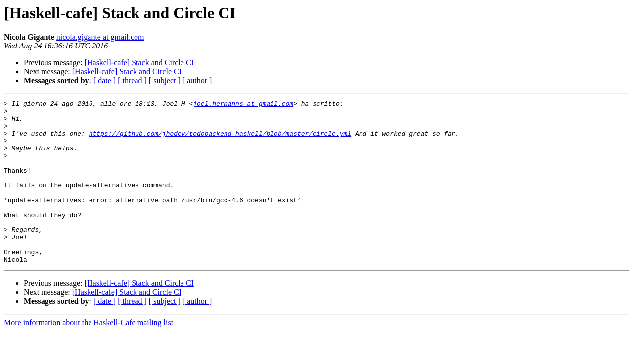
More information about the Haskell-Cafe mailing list (89, 355)
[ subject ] (165, 80)
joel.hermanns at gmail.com (243, 105)
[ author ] (197, 80)
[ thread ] (132, 80)
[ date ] (105, 80)
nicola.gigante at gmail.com (100, 37)
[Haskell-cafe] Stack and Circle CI (139, 63)
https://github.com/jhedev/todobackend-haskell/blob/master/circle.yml (220, 140)
